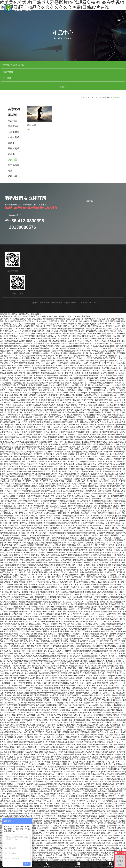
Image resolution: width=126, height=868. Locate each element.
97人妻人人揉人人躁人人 (54, 638)
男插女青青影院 (36, 727)
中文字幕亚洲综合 (46, 414)
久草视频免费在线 (66, 699)
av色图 (108, 488)
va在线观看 (11, 480)
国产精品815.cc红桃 (44, 498)
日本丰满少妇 (24, 699)
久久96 (57, 429)
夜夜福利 (97, 702)
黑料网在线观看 (13, 547)
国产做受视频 (60, 424)
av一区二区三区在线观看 (71, 429)
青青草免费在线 (18, 367)
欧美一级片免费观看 (100, 552)
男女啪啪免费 (104, 788)
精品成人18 (87, 357)
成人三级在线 (39, 763)
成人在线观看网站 (71, 822)
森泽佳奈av (103, 311)
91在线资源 (117, 576)
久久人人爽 (5, 650)
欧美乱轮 (46, 517)
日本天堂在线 (66, 547)
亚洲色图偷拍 (101, 815)
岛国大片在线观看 (62, 380)
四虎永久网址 (121, 520)
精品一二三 (77, 667)
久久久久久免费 (33, 835)
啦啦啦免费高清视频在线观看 (25, 586)
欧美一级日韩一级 (107, 515)
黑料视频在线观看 (12, 773)
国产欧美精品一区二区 (54, 473)
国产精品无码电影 (97, 658)
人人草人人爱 (87, 685)
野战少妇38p (119, 731)
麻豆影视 (63, 335)
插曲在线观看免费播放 (102, 663)
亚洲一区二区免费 (46, 503)
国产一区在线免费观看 (114, 746)
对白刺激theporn (7, 631)
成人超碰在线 (105, 458)
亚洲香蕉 (26, 687)
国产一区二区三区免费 (89, 603)
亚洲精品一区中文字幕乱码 (111, 704)
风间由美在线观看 (85, 495)
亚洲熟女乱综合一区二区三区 (24, 471)
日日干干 (29, 626)
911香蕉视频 (108, 313)
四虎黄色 (35, 402)
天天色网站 (93, 776)
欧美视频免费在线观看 (48, 387)
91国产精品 (70, 677)
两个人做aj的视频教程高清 (69, 461)
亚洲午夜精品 (86, 707)
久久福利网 (38, 576)
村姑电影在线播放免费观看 (37, 827)
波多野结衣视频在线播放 (83, 532)
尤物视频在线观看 (17, 626)
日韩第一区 (80, 611)
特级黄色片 (88, 584)
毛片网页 (35, 603)
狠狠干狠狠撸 (55, 517)
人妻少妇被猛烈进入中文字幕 (15, 360)
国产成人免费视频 (77, 380)
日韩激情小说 (119, 786)
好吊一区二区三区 (83, 596)
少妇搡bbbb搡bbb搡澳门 (46, 680)
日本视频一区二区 (87, 852)
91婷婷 (11, 313)
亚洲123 (6, 768)
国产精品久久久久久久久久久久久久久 (28, 643)
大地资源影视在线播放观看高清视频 (27, 544)
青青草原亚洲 (64, 739)
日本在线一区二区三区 (90, 444)
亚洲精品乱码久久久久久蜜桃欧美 (74, 776)
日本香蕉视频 (99, 584)
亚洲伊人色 (81, 505)
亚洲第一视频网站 (96, 606)
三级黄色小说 (31, 596)
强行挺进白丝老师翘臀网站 (95, 729)
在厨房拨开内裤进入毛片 (41, 697)
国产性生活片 (22, 714)
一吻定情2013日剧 (55, 520)
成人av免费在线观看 (113, 584)
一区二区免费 (34, 426)
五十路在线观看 (103, 397)
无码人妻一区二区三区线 (83, 702)
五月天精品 (46, 714)
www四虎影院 (83, 421)
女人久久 (13, 727)
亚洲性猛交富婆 (88, 697)
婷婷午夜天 (36, 847)
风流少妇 (111, 707)
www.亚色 (56, 323)
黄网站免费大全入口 (26, 574)
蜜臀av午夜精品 (111, 468)
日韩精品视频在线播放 (105, 579)
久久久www (20, 365)
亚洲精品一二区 (67, 628)
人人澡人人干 (20, 318)
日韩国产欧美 (105, 596)
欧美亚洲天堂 (54, 308)
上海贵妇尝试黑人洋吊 (69, 800)
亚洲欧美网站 (107, 613)
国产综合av (65, 323)
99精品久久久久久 (71, 670)
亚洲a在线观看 (115, 591)
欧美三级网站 (102, 736)
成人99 (89, 505)
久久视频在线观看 (59, 687)
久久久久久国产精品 (41, 552)
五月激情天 (92, 451)
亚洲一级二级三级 (77, 739)
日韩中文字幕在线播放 (67, 672)
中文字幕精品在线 (74, 483)
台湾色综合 (40, 778)
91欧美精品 (94, 436)
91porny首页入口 (29, 453)
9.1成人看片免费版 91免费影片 (62, 468)
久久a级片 (41, 594)
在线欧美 (89, 837)
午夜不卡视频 (24, 749)
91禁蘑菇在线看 (118, 800)
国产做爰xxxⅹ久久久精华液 (54, 722)
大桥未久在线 (120, 409)
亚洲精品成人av (73, 338)
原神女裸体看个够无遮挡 (115, 667)
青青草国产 (49, 355)
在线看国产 (41, 712)
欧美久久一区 (78, 744)
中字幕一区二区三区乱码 (11, 375)
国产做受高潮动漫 (77, 727)
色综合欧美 (85, 461)
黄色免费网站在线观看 (90, 840)
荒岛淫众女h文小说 (71, 557)
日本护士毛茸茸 (115, 599)
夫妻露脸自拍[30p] (46, 429)
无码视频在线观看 (22, 793)
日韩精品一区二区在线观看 (77, 544)
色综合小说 (94, 323)
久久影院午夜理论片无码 (90, 724)
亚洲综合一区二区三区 (24, 362)
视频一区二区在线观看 (71, 500)
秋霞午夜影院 (49, 446)
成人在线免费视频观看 (95, 399)
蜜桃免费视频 (94, 537)
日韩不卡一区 (5, 761)
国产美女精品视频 (25, 707)
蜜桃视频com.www (11, 675)
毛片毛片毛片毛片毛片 (19, 419)
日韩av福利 (113, 665)
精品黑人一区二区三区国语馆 (27, 448)
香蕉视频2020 (39, 717)
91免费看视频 (17, 456)
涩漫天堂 (78, 397)
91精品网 (86, 323)
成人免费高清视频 (38, 845)
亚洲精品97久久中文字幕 (72, 571)
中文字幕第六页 (13, 628)
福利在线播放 (61, 808)
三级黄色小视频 (21, 458)
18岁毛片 (8, 471)
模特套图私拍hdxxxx (11, 557)
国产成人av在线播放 (105, 446)
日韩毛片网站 (39, 581)
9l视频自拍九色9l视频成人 (74, 626)
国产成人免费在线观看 (46, 820)
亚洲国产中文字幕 (22, 554)
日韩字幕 (69, 623)
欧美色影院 (26, 402)
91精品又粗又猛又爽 (88, 736)
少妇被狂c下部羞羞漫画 (80, 751)
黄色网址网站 (50, 564)
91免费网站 (23, 695)
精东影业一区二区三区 (111, 434)
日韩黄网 (34, 648)
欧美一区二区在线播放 (66, 714)
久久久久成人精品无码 (115, 655)
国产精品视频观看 (77, 827)
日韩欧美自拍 (117, 830)
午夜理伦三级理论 (56, 729)
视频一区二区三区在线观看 (31, 773)
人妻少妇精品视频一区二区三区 (26, 562)
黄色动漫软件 (87, 458)
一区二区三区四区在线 (95, 746)
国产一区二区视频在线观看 (73, 530)
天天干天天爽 (39, 370)
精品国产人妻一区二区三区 (72, 584)
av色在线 (28, 564)
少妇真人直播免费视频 (78, 741)
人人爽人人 (55, 569)
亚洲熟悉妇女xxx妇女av (86, 731)
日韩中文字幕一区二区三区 (89, 515)
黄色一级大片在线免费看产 (106, 380)
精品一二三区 (64, 574)
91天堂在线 (60, 446)
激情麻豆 (71, 537)
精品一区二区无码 (84, 434)
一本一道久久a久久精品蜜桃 (35, 540)
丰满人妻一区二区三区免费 (109, 589)
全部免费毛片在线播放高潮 (84, 466)
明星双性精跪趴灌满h (41, 813)
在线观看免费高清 (19, 569)
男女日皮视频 (48, 424)
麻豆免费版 (72, 328)
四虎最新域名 (37, 466)
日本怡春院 (99, 749)
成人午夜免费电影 (24, 431)
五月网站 (13, 488)
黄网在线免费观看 (80, 854)
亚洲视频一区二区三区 (43, 670)
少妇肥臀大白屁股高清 (106, 520)
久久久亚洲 (31, 394)
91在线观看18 (6, 603)
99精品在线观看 (119, 372)
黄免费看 (114, 549)
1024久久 (95, 596)
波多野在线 (54, 682)
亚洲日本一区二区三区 (88, 653)
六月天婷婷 (120, 463)
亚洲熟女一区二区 (34, 569)
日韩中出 (66, 599)
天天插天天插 (20, 357)
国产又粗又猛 (74, 795)
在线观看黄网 (19, 444)
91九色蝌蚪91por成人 (41, 549)
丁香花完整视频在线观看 (109, 444)
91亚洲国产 (105, 586)
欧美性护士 (74, 736)
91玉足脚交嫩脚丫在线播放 (38, 360)
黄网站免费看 (44, 648)
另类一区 (115, 458)
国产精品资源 (97, 763)
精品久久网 (75, 444)
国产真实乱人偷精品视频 (38, 382)
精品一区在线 (105, 766)
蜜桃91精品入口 (89, 397)
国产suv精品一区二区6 (42, 626)
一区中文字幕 (79, 362)
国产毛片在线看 (65, 692)
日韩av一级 (40, 744)
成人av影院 (85, 786)
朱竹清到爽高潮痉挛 (111, 854)
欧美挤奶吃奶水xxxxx (76, 335)
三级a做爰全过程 (48, 746)
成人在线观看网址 (102, 547)
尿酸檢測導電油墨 (14, 138)
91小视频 (24, 382)
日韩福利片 (75, 621)
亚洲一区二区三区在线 (19, 426)
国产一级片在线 (40, 837)
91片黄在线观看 (102, 631)
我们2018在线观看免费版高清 (113, 421)
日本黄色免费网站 (51, 805)
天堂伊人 (109, 448)
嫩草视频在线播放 (68, 426)
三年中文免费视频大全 (71, 321)
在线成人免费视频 (47, 579)
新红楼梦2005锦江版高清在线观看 (27, 532)
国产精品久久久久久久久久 (89, 754)
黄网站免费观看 (6, 818)
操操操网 (63, 697)
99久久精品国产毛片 (107, 503)
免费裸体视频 (74, 456)
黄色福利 (35, 429)
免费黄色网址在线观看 (27, 589)
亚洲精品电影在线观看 (70, 852)
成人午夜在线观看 (105, 653)
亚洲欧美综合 (41, 461)
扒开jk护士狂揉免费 (47, 783)
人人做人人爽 (103, 719)
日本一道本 (72, 382)
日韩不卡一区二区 (44, 567)
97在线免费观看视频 (41, 631)
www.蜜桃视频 (119, 313)
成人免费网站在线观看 (12, 778)
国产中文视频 (112, 820)
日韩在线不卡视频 (47, 402)
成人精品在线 (92, 788)
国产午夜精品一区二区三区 (112, 340)
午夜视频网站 (29, 313)
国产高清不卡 (49, 441)
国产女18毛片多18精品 (109, 574)
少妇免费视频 (44, 815)
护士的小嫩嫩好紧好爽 (112, 781)
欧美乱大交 (65, 591)
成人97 (119, 540)
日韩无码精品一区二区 (62, 498)
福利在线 (116, 756)
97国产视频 (102, 564)
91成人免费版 (32, 318)
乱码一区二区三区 (62, 685)
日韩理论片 (40, 463)
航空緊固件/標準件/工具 (13, 65)
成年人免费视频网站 (69, 763)
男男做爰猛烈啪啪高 (64, 702)
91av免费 (19, 313)
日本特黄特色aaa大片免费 (28, 488)
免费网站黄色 (18, 603)
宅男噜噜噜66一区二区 (93, 771)
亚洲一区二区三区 (86, 663)
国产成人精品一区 (78, 348)
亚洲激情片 (76, 766)
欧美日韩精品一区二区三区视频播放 (64, 333)
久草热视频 (23, 675)
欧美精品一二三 (45, 458)
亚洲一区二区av (114, 311)
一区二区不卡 (87, 394)
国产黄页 (31, 606)
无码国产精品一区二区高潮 (31, 424)
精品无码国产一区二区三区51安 (84, 564)
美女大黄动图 (79, 837)
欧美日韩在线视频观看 (113, 571)
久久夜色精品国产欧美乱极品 (91, 682)
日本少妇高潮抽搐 (15, 808)
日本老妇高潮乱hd (80, 692)
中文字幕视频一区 (106, 476)
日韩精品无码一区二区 (41, 655)
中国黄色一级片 (88, 429)
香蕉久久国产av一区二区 (51, 434)
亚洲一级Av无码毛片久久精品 (91, 557)
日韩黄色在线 (24, 795)
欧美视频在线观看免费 (116, 306)
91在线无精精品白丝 (40, 850)
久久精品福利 (42, 311)
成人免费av (49, 439)
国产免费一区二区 (35, 722)
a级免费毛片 (64, 736)
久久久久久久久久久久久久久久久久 (104, 581)
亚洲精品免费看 (48, 343)
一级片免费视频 (16, 650)
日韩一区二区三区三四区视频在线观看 (60, 665)
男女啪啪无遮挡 (37, 335)
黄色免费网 (103, 717)
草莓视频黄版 (19, 818)
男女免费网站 (15, 542)
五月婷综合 (45, 675)
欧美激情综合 (73, 527)
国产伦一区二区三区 (29, 645)
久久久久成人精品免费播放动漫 (39, 522)
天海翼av (113, 412)
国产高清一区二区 (28, 567)
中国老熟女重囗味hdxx (32, 517)
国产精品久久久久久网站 (71, 631)
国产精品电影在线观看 (54, 596)
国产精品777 (89, 448)
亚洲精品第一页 (32, 387)
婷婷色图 (110, 815)
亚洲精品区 (119, 402)
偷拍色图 (56, 325)
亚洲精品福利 (119, 594)
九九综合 (85, 350)
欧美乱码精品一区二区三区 (90, 527)
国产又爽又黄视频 (105, 650)
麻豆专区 (87, 567)
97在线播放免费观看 (8, 404)
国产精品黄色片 (109, 456)
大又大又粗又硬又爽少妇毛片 (21, 421)
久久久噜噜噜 (34, 786)
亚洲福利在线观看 (79, 525)
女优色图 (108, 308)
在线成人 (87, 409)
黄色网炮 (49, 663)
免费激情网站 (85, 338)
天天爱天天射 (12, 707)
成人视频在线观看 (53, 763)
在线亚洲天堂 (71, 367)
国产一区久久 (100, 328)
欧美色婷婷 (118, 490)
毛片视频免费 (21, 483)
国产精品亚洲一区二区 (51, 547)
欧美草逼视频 (8, 771)
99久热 (122, 635)
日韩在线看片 (20, 771)
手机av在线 (116, 323)
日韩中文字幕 (80, 746)
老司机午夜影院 (88, 631)
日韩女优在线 (69, 512)
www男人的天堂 (43, 444)
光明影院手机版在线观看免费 (58, 751)
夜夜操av (94, 503)
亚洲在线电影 (100, 852)
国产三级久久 (35, 397)
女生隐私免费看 (103, 795)
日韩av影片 (4, 655)
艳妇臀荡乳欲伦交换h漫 (53, 825)
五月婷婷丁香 (106, 754)
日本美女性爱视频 (62, 727)
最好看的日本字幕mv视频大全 (66, 663)
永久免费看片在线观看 (62, 375)
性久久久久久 (25, 746)
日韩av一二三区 (59, 535)
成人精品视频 (98, 793)
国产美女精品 (107, 822)
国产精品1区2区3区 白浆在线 (106, 426)
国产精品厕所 (86, 781)
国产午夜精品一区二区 (53, 407)
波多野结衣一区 (100, 695)
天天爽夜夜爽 (37, 805)
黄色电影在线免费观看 (111, 702)
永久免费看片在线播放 (116, 564)
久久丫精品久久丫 (49, 621)
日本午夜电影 (27, 685)
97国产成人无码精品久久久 (78, 820)
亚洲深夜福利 (103, 665)
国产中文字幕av (94, 734)
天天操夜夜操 (36, 343)
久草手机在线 (75, 685)
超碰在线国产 (66, 370)
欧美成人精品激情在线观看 (104, 522)
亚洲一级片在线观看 (11, 530)
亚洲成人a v (118, 537)
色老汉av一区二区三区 (114, 559)
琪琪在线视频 (54, 515)
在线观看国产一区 (17, 407)
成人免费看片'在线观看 (91, 360)
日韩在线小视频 (39, 623)
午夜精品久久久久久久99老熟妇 (35, 308)
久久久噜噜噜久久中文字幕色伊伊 (82, 616)
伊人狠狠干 (15, 635)
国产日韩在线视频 (73, 633)
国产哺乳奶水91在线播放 (25, 754)
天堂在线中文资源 (27, 505)
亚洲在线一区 (105, 424)
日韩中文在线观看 (105, 478)
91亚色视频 (61, 680)
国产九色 (6, 429)
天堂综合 (7, 559)
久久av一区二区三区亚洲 (100, 483)
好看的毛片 (13, 564)
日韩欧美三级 (81, 451)
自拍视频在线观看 (79, 749)
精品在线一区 (109, 554)
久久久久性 (43, 451)
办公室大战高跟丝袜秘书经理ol (69, 350)
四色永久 (78, 813)
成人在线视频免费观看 (70, 562)
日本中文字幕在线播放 (109, 692)
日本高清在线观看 (84, 759)
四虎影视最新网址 (105, 638)
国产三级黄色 (39, 766)
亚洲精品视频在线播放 (68, 805)
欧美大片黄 (47, 323)
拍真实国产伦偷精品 (69, 495)
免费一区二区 (109, 857)
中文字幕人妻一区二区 (23, 631)
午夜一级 (87, 571)
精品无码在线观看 (111, 808)
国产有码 (3, 567)
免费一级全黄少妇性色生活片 (97, 677)
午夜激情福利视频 (108, 540)
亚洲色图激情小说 (95, 313)
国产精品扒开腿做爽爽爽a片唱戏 (69, 712)
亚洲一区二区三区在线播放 (32, 446)
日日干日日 (35, 830)
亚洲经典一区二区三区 (71, 517)
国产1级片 (65, 709)
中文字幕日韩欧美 (86, 392)
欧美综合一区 (29, 650)
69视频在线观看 (76, 453)
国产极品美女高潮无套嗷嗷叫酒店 (89, 463)
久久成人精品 (62, 490)
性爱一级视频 (63, 719)
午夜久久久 (111, 729)
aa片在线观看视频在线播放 (102, 786)
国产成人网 (16, 490)
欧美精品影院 (90, 306)
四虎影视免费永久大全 (81, 675)
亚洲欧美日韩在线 (61, 741)
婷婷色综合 (72, 421)
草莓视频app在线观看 (29, 815)
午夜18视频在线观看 (104, 645)
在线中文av (94, 365)
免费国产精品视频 (28, 375)
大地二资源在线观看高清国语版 (39, 436)
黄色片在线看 (12, 751)
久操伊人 (3, 355)
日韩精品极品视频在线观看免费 (100, 367)
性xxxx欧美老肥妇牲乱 (9, 699)
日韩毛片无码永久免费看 (52, 321)
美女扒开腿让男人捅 (71, 522)
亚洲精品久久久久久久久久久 (68, 781)
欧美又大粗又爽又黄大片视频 (21, 412)
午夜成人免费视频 (22, 348)
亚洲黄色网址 (41, 702)
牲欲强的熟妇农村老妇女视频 (43, 352)
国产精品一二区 (69, 845)
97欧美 (45, 611)
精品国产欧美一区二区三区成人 (102, 350)
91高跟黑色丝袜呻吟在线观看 (31, 512)
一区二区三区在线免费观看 (58, 485)
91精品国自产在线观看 (35, 857)
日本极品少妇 (101, 798)
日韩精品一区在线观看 (85, 426)
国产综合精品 (43, 340)
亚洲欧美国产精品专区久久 (49, 559)
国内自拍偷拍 (117, 682)
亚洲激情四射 (108, 370)
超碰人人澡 (40, 606)
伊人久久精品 (12, 648)
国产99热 (58, 488)
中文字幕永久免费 (66, 813)
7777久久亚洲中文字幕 (51, 788)
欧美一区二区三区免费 (50, 493)
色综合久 (10, 781)
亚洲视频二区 (44, 818)
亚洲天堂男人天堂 (95, 525)
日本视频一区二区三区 (99, 675)
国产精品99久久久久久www (78, 540)
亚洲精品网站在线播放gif (53, 512)
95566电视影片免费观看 (56, 540)
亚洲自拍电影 (115, 675)
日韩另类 (97, 330)
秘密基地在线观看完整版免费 (38, 483)
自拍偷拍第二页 (14, 739)
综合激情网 (38, 808)
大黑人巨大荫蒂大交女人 (87, 311)
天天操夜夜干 (8, 352)
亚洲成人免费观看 (14, 525)
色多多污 (10, 458)
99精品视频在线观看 (77, 719)
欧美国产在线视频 (36, 419)
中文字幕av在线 (85, 480)
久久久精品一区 (13, 815)
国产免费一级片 (25, 549)
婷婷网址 (67, 778)
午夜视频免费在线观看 (104, 490)
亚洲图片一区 (98, 439)
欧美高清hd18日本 (116, 717)
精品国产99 (34, 793)
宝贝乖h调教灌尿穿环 (60, 458)
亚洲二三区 (62, 382)
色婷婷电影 (13, 451)
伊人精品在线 (26, 658)
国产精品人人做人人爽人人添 (102, 409)
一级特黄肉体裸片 (14, 402)
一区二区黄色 (115, 389)
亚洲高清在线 (54, 311)
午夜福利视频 (118, 827)
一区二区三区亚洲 (59, 567)
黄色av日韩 (117, 754)
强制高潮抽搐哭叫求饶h (77, 818)
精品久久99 (89, 768)
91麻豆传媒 (55, 552)
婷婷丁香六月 (67, 840)
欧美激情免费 (56, 675)
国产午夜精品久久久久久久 (38, 653)
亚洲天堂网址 (109, 463)
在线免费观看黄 (96, 554)
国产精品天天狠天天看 (65, 746)
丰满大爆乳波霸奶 (31, 571)
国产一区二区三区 (17, 596)
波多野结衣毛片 (102, 621)
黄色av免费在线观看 (87, 800)
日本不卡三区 (49, 650)
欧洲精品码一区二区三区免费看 (83, 842)
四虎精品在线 (91, 478)
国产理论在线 (47, 532)
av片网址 (71, 567)
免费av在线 (63, 456)
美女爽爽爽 (39, 365)
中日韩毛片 (56, 768)
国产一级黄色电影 (71, 653)
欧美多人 (107, 763)
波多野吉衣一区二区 (101, 685)
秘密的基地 (58, 557)
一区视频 (37, 490)
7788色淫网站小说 (57, 360)
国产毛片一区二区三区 (102, 416)
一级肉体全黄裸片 (56, 653)
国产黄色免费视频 (77, 803)
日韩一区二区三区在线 (19, 498)
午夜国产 (79, 665)
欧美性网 (59, 759)
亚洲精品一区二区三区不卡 (21, 618)
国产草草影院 (119, 653)
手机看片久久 (39, 421)
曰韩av (45, 640)
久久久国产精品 (69, 448)
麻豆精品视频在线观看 (34, 407)
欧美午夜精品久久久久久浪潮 (18, 640)
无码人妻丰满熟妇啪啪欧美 (31, 323)
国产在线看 (77, 357)
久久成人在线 (81, 608)
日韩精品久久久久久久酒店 (49, 591)
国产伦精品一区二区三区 (116, 773)
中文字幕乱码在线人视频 (90, 704)
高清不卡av (51, 712)
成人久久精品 (43, 586)
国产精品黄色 (12, 461)
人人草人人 (18, 311)
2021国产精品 (93, 345)
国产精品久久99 (52, 478)
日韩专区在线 (81, 313)
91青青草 (65, 643)
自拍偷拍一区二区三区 (106, 623)
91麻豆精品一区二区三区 (21, 416)
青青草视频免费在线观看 (69, 682)
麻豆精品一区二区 (112, 399)
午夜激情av (25, 635)
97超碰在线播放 (43, 471)
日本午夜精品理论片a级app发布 (110, 451)
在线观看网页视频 (95, 544)
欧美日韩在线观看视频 (80, 355)
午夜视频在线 (36, 325)
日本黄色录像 (20, 414)
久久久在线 (112, 859)
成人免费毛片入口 (38, 667)
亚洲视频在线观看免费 (52, 613)
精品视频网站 (49, 808)
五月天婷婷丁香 (78, 306)
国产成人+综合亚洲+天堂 (34, 665)
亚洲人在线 (105, 712)
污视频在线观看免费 (40, 515)
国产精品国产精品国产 (65, 409)
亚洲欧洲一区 (68, 837)
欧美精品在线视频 (68, 731)
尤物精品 (37, 776)
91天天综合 (56, 704)
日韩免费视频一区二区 (107, 776)
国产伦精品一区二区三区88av (97, 783)
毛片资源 (109, 648)
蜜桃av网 (55, 749)
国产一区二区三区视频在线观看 (68, 579)
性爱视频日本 (116, 407)
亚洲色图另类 (67, 793)
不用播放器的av (92, 316)
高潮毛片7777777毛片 (27, 355)
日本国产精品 (57, 626)
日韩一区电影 (71, 761)
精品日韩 (96, 505)
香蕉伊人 (74, 756)
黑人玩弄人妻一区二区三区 (94, 825)
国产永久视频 (67, 613)
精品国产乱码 (57, 608)
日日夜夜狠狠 (12, 574)
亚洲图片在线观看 (112, 493)
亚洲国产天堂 (20, 436)
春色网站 (47, 695)
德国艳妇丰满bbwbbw (115, 697)
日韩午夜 (119, 404)
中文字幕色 (117, 613)
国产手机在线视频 (91, 687)
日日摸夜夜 (98, 321)
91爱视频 (27, 603)
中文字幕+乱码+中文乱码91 (45, 803)
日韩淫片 (57, 731)
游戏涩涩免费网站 (63, 564)
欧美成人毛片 (107, 751)
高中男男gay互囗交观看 (111, 714)
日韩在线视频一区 (41, 316)
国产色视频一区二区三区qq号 (106, 384)
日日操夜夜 (75, 343)
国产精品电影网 (102, 643)
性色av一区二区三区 (59, 818)
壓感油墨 (12, 108)
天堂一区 (7, 490)
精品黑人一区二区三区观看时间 (39, 771)
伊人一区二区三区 (103, 616)
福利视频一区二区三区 (26, 463)
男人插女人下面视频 (60, 318)
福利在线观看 (57, 724)
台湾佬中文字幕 (88, 387)
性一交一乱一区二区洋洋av (34, 709)
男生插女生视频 (54, 584)
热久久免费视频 (73, 603)
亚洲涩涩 (67, 355)
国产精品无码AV (92, 611)
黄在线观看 (11, 744)
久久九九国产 (44, 635)
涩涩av (21, 564)
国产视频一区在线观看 (74, 655)
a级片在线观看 (70, 414)
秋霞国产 (114, 640)
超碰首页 (68, 638)
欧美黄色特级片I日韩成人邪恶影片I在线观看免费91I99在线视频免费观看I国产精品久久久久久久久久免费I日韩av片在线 (45, 303)
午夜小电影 (121, 601)
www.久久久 (115, 719)
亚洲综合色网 (85, 562)
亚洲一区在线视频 (48, 490)
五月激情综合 (55, 835)
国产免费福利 (34, 628)
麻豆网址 (5, 412)
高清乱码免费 (69, 608)
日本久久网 (22, 613)
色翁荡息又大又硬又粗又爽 (71, 325)
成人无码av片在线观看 (26, 744)
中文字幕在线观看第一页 (55, 717)
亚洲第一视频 (51, 338)
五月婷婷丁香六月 (69, 835)
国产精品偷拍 (93, 441)
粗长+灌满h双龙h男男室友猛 (31, 731)
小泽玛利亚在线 (15, 717)
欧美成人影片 (21, 633)
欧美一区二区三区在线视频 (40, 749)
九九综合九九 (5, 367)
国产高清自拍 (76, 601)
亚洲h (114, 596)
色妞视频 (55, 697)
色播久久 (63, 483)
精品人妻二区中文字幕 (69, 493)
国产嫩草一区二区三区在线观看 (89, 414)
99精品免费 (13, 749)
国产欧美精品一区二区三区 (34, 399)
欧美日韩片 (91, 446)
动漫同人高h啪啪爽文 (94, 485)
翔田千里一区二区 (92, 727)
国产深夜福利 (70, 345)
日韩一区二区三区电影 (102, 495)
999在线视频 (51, 350)
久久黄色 (52, 640)
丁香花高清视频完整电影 (38, 372)
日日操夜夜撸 (27, 717)
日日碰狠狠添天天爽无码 (11, 645)
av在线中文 (110, 761)
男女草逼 (80, 448)
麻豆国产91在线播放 (93, 569)
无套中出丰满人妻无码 (9, 581)
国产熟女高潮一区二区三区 (22, 601)
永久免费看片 (37, 840)
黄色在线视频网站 (39, 751)
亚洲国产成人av (16, 719)
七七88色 (41, 663)
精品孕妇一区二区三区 (34, 441)
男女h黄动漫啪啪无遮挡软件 (11, 308)
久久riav (8, 682)
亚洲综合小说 (99, 468)
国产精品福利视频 (105, 500)
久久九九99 (54, 372)
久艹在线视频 (72, 535)
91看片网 (34, 795)
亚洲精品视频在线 (59, 603)
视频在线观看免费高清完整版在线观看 (21, 340)
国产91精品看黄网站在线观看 (100, 431)
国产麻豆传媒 (74, 412)
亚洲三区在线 (76, 323)
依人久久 (77, 840)
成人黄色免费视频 (17, 660)
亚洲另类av (101, 842)
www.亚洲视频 (6, 527)
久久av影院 (25, 530)
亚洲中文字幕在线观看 (63, 357)
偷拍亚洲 (54, 483)
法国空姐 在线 (36, 621)
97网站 (55, 771)
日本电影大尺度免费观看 (13, 741)
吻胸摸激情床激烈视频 (70, 850)
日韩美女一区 (37, 557)
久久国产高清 (103, 549)
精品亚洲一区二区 (82, 581)
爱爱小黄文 (15, 439)
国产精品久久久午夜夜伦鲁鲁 (33, 739)
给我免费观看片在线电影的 (47, 394)
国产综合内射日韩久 (76, 377)
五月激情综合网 (64, 601)
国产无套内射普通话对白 (53, 313)
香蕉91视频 (92, 389)
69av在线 (81, 761)
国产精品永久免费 (106, 343)
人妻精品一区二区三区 (56, 761)
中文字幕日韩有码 (88, 404)
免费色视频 (12, 355)
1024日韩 (61, 367)
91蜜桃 (21, 316)
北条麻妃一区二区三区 (51, 495)
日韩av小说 (46, 776)
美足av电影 (81, 835)
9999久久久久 (91, 626)
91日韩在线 (100, 448)
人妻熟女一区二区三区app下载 (16, 392)
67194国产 (61, 338)
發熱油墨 (12, 147)
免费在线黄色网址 (75, 490)
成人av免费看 (79, 569)
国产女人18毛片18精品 (104, 850)
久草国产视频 (85, 542)
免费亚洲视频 (8, 414)
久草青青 (53, 382)
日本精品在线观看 (90, 778)
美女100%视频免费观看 (48, 672)
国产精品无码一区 (7, 788)
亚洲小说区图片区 (117, 547)
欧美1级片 (110, 852)
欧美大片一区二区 (69, 645)
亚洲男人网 (47, 527)
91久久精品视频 (31, 660)
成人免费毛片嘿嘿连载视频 (50, 793)
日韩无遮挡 (35, 687)
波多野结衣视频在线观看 (63, 532)
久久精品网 (28, 808)
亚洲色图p (82, 407)
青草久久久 (104, 441)
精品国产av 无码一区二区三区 (102, 461)
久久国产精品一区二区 (84, 468)
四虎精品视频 (87, 321)
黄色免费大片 (93, 407)
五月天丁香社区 (70, 759)
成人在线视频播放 (108, 471)
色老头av (90, 749)
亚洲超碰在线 (49, 466)
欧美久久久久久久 (91, 640)
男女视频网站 (103, 790)
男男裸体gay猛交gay (73, 439)
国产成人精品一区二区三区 (51, 790)
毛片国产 (8, 746)
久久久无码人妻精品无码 (79, 658)
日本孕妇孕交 (36, 640)
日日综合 (8, 576)
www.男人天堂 (34, 714)
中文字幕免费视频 (58, 633)
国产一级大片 (116, 618)
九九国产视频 (77, 771)
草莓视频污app (11, 813)
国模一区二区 (36, 348)
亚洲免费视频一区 (22, 781)
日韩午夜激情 (95, 355)
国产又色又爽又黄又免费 (23, 576)
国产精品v (24, 628)
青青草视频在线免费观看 (50, 628)
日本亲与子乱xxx (84, 763)
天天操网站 (118, 387)
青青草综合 (80, 677)
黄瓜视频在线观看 (7, 333)
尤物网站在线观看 (7, 328)
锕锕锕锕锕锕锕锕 (12, 397)
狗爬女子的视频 (91, 377)
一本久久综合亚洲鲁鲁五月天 (83, 498)
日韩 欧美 (29, 365)
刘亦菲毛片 (97, 759)
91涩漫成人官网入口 (72, 724)
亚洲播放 (10, 697)
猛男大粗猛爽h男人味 (52, 431)
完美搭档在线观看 (105, 325)
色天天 (16, 746)
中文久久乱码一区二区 (56, 623)
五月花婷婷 (81, 788)
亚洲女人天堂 (38, 431)
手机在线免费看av (109, 734)
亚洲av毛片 (118, 822)
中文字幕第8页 (86, 522)
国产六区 (64, 786)
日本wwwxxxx (55, 850)
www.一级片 (97, 781)
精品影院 (74, 407)
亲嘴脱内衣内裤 (79, 638)
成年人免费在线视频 (70, 542)
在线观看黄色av (119, 367)
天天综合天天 (31, 444)
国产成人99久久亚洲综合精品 (85, 623)
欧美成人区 (4, 335)
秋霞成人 (82, 808)
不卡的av (94, 517)
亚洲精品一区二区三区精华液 (54, 832)
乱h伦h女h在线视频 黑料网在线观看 (105, 508)
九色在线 (66, 407)
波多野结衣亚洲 (51, 606)
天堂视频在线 (33, 783)
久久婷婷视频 (115, 712)
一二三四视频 (109, 793)
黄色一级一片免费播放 (45, 380)
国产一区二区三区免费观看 (32, 638)
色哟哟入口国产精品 (71, 416)
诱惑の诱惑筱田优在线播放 (21, 434)
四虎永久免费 (69, 451)
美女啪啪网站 (30, 680)
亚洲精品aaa (77, 778)
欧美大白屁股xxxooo (115, 798)
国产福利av (108, 544)
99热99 (41, 456)
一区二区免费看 (44, 645)
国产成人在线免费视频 (58, 328)
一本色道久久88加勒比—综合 (64, 505)
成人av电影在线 (65, 771)
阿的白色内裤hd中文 (13, 687)
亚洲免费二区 (65, 749)
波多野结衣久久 (86, 416)
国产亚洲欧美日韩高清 (59, 795)
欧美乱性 (104, 505)
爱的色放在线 (106, 724)
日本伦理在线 (51, 719)
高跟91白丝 (5, 394)
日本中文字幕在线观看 (93, 699)
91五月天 (102, 633)
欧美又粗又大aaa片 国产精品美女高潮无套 (94, 830)
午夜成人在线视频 (95, 854)
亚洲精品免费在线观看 (29, 503)
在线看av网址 (9, 357)
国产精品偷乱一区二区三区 (56, 421)
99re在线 (116, 431)
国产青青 (41, 596)
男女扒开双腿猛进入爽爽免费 (85, 576)
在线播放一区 (34, 790)
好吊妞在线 (26, 616)
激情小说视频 (103, 412)
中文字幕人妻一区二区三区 (79, 554)
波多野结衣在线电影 (91, 712)
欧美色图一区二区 (117, 628)
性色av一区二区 (11, 478)
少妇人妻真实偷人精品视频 (36, 761)
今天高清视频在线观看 (100, 670)
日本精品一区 (115, 670)
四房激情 (17, 638)
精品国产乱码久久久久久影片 (20, 515)
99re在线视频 (36, 832)
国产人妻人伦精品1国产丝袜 (52, 847)
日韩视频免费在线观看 (15, 729)
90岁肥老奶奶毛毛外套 (34, 825)
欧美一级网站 (27, 490)
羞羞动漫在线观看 (83, 508)
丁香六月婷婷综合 (49, 773)
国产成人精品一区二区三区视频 (105, 318)
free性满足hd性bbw (41, 707)
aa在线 (94, 805)
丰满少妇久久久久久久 (67, 635)
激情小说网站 (46, 687)
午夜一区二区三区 (31, 377)
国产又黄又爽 (42, 409)
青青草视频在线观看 (23, 352)
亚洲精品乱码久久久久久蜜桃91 (101, 402)
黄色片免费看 (24, 648)
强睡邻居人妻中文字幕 (9, 549)
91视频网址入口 (94, 608)
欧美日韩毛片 (46, 389)
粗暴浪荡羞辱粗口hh (26, 461)
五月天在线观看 (115, 429)
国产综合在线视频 (83, 308)
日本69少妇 (81, 345)
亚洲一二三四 (14, 503)
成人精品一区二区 (90, 601)
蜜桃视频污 (56, 776)
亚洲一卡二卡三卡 (68, 308)
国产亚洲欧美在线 (25, 655)
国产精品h (4, 485)
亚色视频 (69, 424)
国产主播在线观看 (111, 419)
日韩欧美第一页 (31, 724)
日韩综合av (47, 325)
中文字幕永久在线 (25, 776)
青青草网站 (47, 535)
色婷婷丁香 (85, 365)
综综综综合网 (60, 734)
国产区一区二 (63, 480)
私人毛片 (115, 616)
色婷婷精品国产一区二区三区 (60, 589)
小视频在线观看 (91, 803)
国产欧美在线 (95, 340)
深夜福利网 (61, 397)
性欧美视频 (121, 503)
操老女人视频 (56, 798)
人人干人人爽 (64, 606)
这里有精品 (13, 621)
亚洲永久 (70, 586)
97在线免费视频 (106, 436)
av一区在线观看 (77, 695)
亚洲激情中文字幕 (16, 665)
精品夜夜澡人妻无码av (89, 650)
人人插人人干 (110, 749)
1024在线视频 (69, 690)
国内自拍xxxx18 (52, 744)
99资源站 (4, 505)
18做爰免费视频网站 (53, 530)
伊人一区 (7, 456)
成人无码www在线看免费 (20, 429)
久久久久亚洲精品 (64, 773)
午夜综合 (14, 695)
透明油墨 (12, 163)
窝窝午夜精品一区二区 (59, 707)
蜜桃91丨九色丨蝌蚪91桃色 (29, 493)
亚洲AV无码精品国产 (69, 515)
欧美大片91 (40, 350)
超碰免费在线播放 (25, 813)
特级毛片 (34, 635)
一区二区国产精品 (42, 798)
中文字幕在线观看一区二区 (31, 547)
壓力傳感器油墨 (14, 155)
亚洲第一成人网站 (63, 348)
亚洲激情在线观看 (55, 416)
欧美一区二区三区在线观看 (112, 530)
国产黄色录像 (105, 323)
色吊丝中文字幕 (41, 584)
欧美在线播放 (58, 670)
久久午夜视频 (115, 685)
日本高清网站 (105, 407)
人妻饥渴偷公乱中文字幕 (74, 729)
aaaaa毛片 (50, 842)
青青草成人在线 (101, 859)
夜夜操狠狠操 (17, 672)
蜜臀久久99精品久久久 (9, 321)
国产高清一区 (78, 510)
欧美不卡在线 (77, 552)
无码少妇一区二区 (63, 343)
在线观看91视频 (21, 788)
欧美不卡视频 (74, 707)
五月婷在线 (62, 377)
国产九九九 (67, 419)
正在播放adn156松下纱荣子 (90, 822)
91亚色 (68, 306)
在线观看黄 (36, 306)
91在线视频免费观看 (52, 643)
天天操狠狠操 (96, 680)
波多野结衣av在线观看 (52, 500)
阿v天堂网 (7, 584)
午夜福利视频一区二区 (19, 468)
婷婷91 (102, 348)
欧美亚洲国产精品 (21, 510)
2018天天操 (89, 453)
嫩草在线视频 (52, 574)
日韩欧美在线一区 (41, 599)
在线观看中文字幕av (9, 776)
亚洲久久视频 (15, 453)
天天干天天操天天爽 (85, 859)
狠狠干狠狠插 (5, 766)
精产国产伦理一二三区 (89, 343)
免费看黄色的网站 (105, 778)
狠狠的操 (33, 554)
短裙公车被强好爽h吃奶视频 (78, 549)
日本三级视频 (24, 621)
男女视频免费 (120, 815)
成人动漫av (95, 471)
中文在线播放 (56, 444)
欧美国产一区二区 (51, 335)
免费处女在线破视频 (64, 854)
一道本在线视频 (45, 859)
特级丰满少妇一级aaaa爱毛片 (107, 466)
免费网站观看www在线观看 (83, 547)
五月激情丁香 (72, 808)
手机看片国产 (36, 321)
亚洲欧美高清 (92, 717)
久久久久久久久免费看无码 (59, 756)
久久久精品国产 (84, 805)
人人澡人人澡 (105, 338)
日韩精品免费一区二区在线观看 (24, 594)
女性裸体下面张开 (112, 709)
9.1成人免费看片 (10, 606)
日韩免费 (86, 375)
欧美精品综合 (5, 416)
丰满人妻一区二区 (81, 340)
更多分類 (63, 74)
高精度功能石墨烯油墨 (14, 116)
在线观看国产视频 (37, 478)
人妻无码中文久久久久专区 (25, 712)
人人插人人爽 (20, 338)
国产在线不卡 (50, 404)
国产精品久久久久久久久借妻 (43, 616)
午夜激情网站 (78, 768)
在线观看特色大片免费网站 (67, 392)
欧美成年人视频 (89, 660)
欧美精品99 (61, 640)
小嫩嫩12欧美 (15, 384)
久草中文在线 (106, 608)
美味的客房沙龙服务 (89, 500)
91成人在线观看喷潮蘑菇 (50, 426)
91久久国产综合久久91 (48, 377)
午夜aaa (118, 741)
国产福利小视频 (44, 318)
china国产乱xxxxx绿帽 (35, 690)
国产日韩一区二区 (62, 453)
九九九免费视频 (29, 380)
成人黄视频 (14, 466)
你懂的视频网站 (66, 569)
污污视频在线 (50, 412)
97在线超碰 (55, 562)
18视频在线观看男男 (68, 311)
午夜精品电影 (56, 525)
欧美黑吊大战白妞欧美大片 (71, 660)
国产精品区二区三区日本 (72, 790)
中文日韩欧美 (113, 695)
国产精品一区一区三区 (82, 793)
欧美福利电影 (8, 554)
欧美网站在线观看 (80, 431)
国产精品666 (97, 456)
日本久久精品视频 (66, 478)
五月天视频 (77, 419)
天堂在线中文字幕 (48, 397)
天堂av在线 (28, 766)
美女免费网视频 (64, 621)
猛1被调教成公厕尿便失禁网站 (45, 362)
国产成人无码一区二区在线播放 (82, 643)
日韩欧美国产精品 (95, 370)
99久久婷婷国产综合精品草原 (69, 387)
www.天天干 (58, 414)
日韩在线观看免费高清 (45, 453)
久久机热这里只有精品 (22, 306)
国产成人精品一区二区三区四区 (58, 766)
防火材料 (90, 65)
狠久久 (85, 813)
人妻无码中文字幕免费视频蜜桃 (17, 667)
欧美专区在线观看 (108, 360)
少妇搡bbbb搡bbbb (98, 375)
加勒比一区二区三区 (116, 352)
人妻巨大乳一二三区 (104, 660)
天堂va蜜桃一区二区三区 (23, 370)
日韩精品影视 (8, 793)
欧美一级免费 (32, 559)
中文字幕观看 (107, 527)
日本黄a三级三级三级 (108, 345)
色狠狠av (86, 483)
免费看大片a (102, 805)
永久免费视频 (76, 394)
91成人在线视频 (119, 724)
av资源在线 (96, 562)
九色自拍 (76, 473)
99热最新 (4, 800)
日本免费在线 (81, 690)
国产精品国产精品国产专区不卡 (21, 763)
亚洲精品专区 (115, 631)
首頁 (83, 85)
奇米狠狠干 (44, 835)
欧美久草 (117, 500)
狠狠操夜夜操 (81, 441)
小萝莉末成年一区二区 (9, 670)
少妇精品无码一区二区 (108, 744)
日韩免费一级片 (18, 389)
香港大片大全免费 (83, 680)
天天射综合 (23, 500)
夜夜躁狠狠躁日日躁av (90, 473)
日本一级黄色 (39, 601)
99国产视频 (99, 768)
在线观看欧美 (53, 699)
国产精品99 (121, 333)
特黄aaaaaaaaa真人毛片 (50, 786)
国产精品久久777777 (90, 476)
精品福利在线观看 (26, 581)
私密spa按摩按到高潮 (82, 613)
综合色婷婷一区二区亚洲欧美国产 (40, 357)
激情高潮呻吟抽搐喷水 (26, 508)
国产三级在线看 (92, 348)
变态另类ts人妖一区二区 (109, 635)
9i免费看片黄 (10, 552)
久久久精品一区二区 (8, 734)
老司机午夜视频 (13, 473)
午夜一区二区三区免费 (46, 759)
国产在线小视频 (6, 444)
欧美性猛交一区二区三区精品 (25, 663)
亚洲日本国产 (77, 825)
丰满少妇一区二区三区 (100, 628)
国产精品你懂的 (30, 311)
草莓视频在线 (101, 697)
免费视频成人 (108, 771)
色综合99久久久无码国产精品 (69, 476)
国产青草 (5, 488)
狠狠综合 (73, 859)
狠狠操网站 (90, 815)
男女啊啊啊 (33, 458)
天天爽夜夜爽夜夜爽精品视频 (23, 350)
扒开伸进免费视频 (31, 456)
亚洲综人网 (87, 439)
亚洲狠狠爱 (117, 308)
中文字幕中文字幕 (80, 389)
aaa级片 (32, 498)
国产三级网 (85, 517)
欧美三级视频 (80, 399)
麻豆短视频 (90, 380)
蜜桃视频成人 (32, 414)
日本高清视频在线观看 (53, 508)
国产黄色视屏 (92, 589)
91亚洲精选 (94, 586)
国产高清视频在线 (14, 345)
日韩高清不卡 (51, 601)
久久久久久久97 (79, 589)
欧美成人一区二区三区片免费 (67, 402)
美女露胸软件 (13, 505)
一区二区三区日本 (90, 790)
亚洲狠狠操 (96, 434)
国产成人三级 (93, 382)
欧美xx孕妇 (11, 759)
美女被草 (118, 370)
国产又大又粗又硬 (21, 372)
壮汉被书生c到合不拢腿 (81, 503)
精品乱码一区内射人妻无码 (21, 768)
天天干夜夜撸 (119, 365)
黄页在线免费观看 (12, 382)
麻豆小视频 (91, 672)
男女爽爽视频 (43, 589)
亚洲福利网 (48, 557)
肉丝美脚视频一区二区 (41, 768)
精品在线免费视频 (118, 424)
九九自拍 (97, 394)
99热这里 (39, 650)
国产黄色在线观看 (53, 594)
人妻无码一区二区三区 (66, 463)
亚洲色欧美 (20, 441)
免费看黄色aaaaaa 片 (104, 372)
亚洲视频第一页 (24, 335)
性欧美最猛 (28, 330)
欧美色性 (106, 847)
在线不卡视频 (99, 493)
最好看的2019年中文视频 (109, 316)
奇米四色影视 (110, 768)
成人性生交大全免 (50, 476)
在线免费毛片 (39, 330)
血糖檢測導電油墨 (14, 127)
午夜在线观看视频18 (44, 375)
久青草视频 (78, 687)
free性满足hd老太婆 (45, 734)
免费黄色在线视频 (32, 389)
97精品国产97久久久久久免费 (37, 367)
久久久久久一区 (25, 751)
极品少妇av (119, 330)
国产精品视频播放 (101, 599)
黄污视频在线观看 (12, 805)
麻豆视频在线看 (108, 741)
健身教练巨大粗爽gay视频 (74, 316)
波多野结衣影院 (98, 559)
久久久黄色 (90, 739)
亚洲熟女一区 (56, 419)
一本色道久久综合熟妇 (107, 601)
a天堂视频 (36, 434)
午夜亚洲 (109, 387)
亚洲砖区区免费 (98, 648)
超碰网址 (102, 603)
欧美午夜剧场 (49, 822)
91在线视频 (100, 731)
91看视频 (7, 495)
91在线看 (114, 788)
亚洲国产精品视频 (90, 325)
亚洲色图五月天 (79, 446)
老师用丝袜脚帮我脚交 (49, 692)
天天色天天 (81, 672)
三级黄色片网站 (112, 348)
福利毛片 (70, 397)
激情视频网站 (51, 463)
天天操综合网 (85, 488)
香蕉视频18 (116, 473)
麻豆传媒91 (25, 473)
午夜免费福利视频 (115, 505)
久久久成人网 (24, 343)
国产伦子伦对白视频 (54, 399)
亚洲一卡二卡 (57, 522)
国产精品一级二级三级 (107, 377)
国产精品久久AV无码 (62, 503)
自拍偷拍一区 (119, 648)
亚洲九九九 (51, 702)
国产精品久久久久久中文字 (93, 667)
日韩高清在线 (75, 709)
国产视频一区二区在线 (39, 537)
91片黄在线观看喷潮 (15, 377)
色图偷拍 (74, 599)
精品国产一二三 (105, 803)
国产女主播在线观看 (93, 530)
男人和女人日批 (113, 842)
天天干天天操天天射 (86, 328)
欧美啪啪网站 (8, 318)
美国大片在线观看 (82, 436)
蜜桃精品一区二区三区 (52, 576)
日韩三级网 (48, 731)
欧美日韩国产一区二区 (87, 756)
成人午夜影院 (54, 340)
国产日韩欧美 (54, 810)
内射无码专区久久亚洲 (79, 606)
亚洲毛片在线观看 (54, 837)
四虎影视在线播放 (118, 483)
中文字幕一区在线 (86, 599)
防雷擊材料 (50, 65)
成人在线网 (25, 325)
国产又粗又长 (8, 365)
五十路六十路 (8, 338)
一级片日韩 (8, 724)
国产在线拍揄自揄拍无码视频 (54, 544)
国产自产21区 (120, 392)
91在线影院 (5, 596)
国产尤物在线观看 (49, 781)
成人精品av (8, 709)
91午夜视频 (99, 387)
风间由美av (22, 606)
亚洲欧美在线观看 (78, 815)
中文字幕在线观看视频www (26, 756)
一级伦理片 (72, 783)
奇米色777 (50, 581)
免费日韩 (63, 554)
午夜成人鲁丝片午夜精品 (65, 441)
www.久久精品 (62, 412)
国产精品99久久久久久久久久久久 (43, 392)
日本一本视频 (70, 596)
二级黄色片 (117, 525)
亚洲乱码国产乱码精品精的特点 (106, 837)
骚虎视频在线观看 (86, 493)
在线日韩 (96, 574)
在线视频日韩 (110, 333)
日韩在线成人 (56, 542)
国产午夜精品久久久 (114, 633)
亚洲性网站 (88, 695)
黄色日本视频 (86, 456)
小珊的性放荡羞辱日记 (57, 537)
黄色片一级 (58, 355)
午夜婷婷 (13, 335)
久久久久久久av (6, 638)
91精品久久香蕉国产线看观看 (114, 759)
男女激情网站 (104, 517)
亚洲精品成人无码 (63, 404)
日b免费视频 (43, 756)
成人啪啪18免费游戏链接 (76, 717)
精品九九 (79, 567)
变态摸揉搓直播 (48, 348)
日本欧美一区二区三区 (54, 778)
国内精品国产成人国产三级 (49, 660)
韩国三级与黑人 (97, 333)
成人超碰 (89, 594)
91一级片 (68, 667)
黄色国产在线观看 (37, 530)
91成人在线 (101, 306)
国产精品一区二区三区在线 (68, 330)
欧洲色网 (60, 345)
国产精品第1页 (6, 306)
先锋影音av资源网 (111, 606)
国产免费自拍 (80, 478)
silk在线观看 (74, 559)
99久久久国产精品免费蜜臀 (88, 635)
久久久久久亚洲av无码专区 (81, 574)
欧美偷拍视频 (37, 535)
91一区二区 (97, 357)
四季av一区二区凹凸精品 (75, 722)
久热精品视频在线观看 (24, 328)
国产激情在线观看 (68, 434)
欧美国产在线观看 (104, 626)
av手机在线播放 (75, 697)
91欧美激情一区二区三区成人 (38, 633)
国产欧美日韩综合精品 (85, 798)
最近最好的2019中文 (17, 608)
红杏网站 (108, 335)
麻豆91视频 (96, 714)
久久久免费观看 (31, 818)
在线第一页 (82, 367)
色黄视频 (116, 478)
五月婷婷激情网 (38, 439)
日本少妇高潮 (99, 392)
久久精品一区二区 (105, 576)
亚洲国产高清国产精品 (39, 810)
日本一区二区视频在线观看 (66, 352)
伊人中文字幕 (29, 798)
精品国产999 (67, 431)
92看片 (25, 790)
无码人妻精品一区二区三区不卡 (100, 512)
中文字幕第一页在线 (73, 360)
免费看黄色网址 (97, 308)
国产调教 (13, 655)
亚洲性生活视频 (14, 567)
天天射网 (79, 409)
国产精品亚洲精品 (32, 692)
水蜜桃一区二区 (41, 485)
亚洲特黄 (7, 702)
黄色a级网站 (48, 685)
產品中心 (91, 85)
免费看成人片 (14, 323)
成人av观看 (112, 805)
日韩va (121, 318)
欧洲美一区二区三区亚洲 (97, 818)
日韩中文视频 (27, 384)
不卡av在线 (21, 522)
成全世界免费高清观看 (31, 579)
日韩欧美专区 (119, 414)
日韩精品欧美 (74, 786)
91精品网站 (104, 591)
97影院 (110, 603)
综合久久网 (83, 402)
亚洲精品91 (67, 525)
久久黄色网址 (36, 527)
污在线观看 (59, 439)
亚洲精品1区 (15, 446)
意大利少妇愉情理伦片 (31, 542)
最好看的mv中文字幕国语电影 (56, 365)
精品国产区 (108, 439)
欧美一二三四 (107, 414)
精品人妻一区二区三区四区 (34, 719)
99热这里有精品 (68, 594)
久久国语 (107, 682)
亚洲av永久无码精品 (22, 535)
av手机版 (95, 338)
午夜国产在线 (8, 712)
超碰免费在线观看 (91, 744)
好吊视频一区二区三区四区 (93, 419)
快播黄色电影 (43, 554)
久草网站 (71, 611)
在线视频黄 (79, 699)
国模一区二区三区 (104, 756)
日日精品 (55, 813)
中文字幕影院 (24, 478)
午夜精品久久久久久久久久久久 (86, 424)
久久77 (70, 687)
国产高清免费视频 (110, 699)
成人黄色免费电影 (77, 485)
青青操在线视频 (28, 778)
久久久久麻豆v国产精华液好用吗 (38, 608)
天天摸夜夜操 (103, 389)
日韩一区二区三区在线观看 (98, 690)
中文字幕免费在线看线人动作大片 (30, 404)
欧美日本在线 (51, 330)
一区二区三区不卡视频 (81, 773)
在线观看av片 (100, 453)
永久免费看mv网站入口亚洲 (23, 584)
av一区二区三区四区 (34, 611)
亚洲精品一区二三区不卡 (28, 451)
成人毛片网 (118, 650)
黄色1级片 (73, 480)
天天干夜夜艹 (75, 458)
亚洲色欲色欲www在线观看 (63, 436)
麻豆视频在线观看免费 (41, 618)
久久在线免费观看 (19, 559)
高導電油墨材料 (104, 85)
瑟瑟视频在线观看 (70, 520)
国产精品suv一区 (69, 798)
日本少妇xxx (25, 439)
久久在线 (47, 510)
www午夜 (110, 392)
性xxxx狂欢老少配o (48, 345)
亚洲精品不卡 (16, 380)
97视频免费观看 (35, 788)
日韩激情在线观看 (19, 653)
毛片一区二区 (85, 670)
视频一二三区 (22, 409)
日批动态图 (9, 362)
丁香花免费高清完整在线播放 (50, 571)
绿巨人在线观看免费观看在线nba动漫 (18, 623)
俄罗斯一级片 (10, 690)
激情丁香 (32, 409)
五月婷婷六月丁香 (31, 672)
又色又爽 (39, 508)
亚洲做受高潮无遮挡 (58, 549)
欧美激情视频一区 (39, 416)
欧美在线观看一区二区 (69, 384)
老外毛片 (66, 444)
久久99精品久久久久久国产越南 (12, 611)
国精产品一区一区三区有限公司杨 (99, 810)
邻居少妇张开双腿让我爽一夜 (62, 618)
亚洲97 (122, 837)
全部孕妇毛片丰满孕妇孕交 (102, 480)
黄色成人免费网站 (98, 773)
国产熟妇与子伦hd (82, 586)
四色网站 (29, 316)
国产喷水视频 (76, 591)
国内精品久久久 (62, 616)
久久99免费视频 (55, 827)
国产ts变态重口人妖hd (14, 517)
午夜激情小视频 (18, 761)
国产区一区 (113, 643)
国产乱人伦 (67, 510)
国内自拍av (100, 510)
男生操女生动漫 (45, 724)
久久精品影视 (61, 820)
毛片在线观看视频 (113, 328)
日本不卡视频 (34, 675)
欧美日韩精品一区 (94, 845)
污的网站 (40, 355)
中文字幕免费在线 (26, 670)
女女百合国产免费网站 (14, 571)
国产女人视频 (69, 313)
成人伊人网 (21, 690)
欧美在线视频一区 (80, 370)
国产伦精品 (54, 554)
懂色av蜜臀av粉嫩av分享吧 (23, 682)
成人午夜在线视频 (117, 441)
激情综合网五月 (106, 365)
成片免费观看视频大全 (94, 362)
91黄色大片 (45, 333)
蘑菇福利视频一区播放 (26, 480)
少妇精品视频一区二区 (9, 316)
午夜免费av (70, 680)
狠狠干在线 (16, 495)
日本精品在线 (41, 574)
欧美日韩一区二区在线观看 (77, 734)
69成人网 (114, 397)
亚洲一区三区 (38, 564)
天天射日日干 (80, 618)
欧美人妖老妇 (85, 333)
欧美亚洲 (20, 680)
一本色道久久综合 (88, 621)
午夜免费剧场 (118, 608)
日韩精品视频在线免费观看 (102, 542)
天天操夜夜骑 (68, 399)
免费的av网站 (17, 766)
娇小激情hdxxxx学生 (27, 520)
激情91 (82, 810)
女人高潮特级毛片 (112, 832)
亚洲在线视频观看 (41, 682)
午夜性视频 (25, 397)
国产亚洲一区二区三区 (14, 399)
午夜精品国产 (76, 857)
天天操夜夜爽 (109, 321)
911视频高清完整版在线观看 (47, 736)
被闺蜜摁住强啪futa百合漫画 (26, 591)
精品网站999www (117, 517)
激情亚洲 (114, 847)
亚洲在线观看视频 (35, 613)
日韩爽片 (64, 559)
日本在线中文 (25, 466)
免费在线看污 (8, 436)
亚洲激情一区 (86, 648)
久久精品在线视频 (34, 476)
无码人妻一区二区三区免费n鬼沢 (47, 384)
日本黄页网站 (64, 394)
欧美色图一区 (45, 603)
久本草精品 (66, 675)
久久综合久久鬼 (65, 744)
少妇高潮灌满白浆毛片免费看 (53, 306)
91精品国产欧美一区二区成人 (83, 372)
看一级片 (22, 394)
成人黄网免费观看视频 (9, 520)
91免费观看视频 (102, 429)
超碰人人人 (20, 333)
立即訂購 (89, 188)
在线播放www (106, 827)
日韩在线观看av (63, 803)
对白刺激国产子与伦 (94, 808)
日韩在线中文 (53, 461)
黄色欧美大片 (10, 680)
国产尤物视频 (90, 510)
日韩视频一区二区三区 (94, 335)
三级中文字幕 (88, 490)
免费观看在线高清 (110, 569)
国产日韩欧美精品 (32, 333)
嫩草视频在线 (43, 795)
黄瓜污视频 (5, 426)
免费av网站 (45, 542)
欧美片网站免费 (107, 537)
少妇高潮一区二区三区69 (31, 495)
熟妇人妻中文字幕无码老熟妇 (18, 537)
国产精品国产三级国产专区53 (114, 485)
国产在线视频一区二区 (80, 471)
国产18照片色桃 (69, 508)
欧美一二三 (76, 404)
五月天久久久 (119, 325)
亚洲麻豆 (20, 759)
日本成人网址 (24, 321)
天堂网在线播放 (67, 340)
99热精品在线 (55, 631)
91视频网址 (4, 466)
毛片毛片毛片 (65, 372)
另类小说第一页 (118, 763)
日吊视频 (39, 313)
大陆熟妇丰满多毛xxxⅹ (26, 736)
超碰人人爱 (56, 645)
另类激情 (66, 827)
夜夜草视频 (74, 650)
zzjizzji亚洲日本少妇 (88, 795)
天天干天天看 (104, 640)
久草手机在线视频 (37, 473)
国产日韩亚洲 (48, 727)
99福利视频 (77, 375)
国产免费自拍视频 (85, 535)
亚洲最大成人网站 (88, 709)
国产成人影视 (95, 540)
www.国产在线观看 (52, 370)
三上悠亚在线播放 (83, 714)
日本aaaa (59, 822)
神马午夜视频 (109, 557)
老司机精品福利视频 (24, 552)
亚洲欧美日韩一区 (103, 800)
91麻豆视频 (57, 510)
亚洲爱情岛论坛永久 (75, 640)
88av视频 (52, 409)
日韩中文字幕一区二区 (21, 527)
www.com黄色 (93, 692)
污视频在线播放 (90, 665)
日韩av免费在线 (108, 394)
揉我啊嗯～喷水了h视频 (40, 800)
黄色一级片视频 (97, 571)
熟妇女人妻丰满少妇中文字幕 (80, 318)
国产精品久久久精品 (60, 859)
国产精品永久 (110, 739)
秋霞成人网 (118, 660)
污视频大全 (55, 800)
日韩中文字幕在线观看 (35, 338)
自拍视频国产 (35, 781)
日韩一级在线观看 (56, 316)
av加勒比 (68, 473)
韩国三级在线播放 (29, 525)
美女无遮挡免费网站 (22, 697)
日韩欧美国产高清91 (69, 754)
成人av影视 (13, 500)
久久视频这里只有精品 (31, 345)
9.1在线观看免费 (62, 650)
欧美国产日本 (38, 412)
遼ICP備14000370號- (88, 289)
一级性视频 (54, 611)
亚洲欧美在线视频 (86, 384)
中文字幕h (26, 704)
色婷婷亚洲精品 (30, 741)
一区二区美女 (74, 365)
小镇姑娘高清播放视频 (108, 382)
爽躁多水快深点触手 (109, 562)
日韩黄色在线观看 (36, 500)
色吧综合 (53, 367)
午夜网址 (63, 611)
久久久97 (94, 549)
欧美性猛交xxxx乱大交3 (95, 761)
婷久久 (47, 419)
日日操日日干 (13, 512)
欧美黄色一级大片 (59, 527)
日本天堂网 (98, 857)
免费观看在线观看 (36, 510)
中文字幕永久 (61, 783)
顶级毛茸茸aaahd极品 (19, 722)
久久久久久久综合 (42, 677)
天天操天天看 (56, 448)
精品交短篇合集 (86, 330)
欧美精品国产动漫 (56, 451)
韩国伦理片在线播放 (89, 412)
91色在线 (69, 446)
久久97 (54, 714)
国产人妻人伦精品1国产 (64, 581)
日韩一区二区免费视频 (64, 466)
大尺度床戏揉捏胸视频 (15, 692)
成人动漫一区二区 (63, 842)
